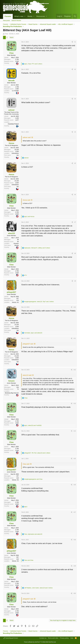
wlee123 (11, 233)
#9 (75, 281)
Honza (11, 143)
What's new (19, 16)
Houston (16, 243)
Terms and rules (53, 638)
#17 (75, 512)
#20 (75, 593)
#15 (75, 459)
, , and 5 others (37, 248)
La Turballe (15, 91)
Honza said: (27, 200)
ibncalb (11, 81)
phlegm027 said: (28, 344)
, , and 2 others (39, 302)
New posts (6, 20)
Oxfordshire (15, 153)
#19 (75, 566)
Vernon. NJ (15, 302)
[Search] (75, 16)
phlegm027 (11, 292)
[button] (25, 16)
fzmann (11, 381)
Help (72, 638)
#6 (75, 195)
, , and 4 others (38, 588)
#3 (75, 99)
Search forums (16, 20)
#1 (75, 42)
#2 (75, 69)
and (29, 216)
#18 (75, 540)
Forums (8, 16)
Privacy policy (64, 638)
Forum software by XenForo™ (40, 642)
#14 (75, 431)
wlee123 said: (27, 375)
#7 (75, 222)
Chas (6, 34)
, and (33, 333)
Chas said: (26, 464)
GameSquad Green (11, 638)
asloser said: (27, 137)
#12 (75, 370)
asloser (11, 110)
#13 (75, 403)
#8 (75, 253)
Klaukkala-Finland (13, 124)
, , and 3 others (33, 64)
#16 (75, 485)
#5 (75, 163)
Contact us (43, 638)
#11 (75, 338)
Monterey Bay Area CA (12, 393)
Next (11, 37)
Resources (41, 16)
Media (30, 16)
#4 (75, 132)
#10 (75, 307)
